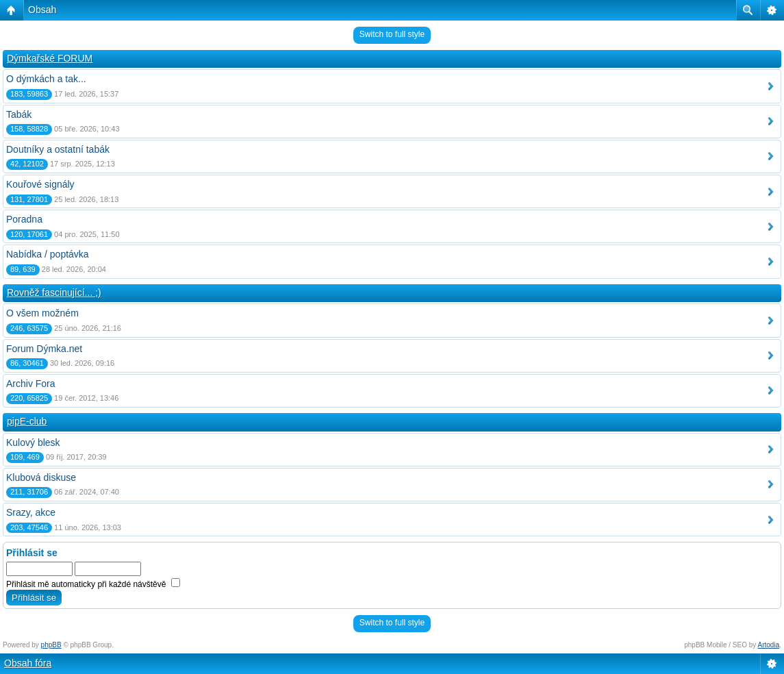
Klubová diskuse (41, 477)
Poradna (24, 219)
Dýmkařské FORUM (50, 58)
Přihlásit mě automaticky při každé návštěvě (93, 584)
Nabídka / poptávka (48, 254)
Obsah (42, 10)
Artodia (769, 645)
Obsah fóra (28, 663)
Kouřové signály (40, 184)
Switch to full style (392, 34)
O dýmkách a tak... (46, 79)
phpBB (51, 645)
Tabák (19, 114)
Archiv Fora (31, 384)
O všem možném (42, 313)
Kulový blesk (33, 442)
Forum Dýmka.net (44, 349)
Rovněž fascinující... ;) (54, 292)
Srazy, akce (31, 512)
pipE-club (27, 421)
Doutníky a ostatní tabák (58, 149)
